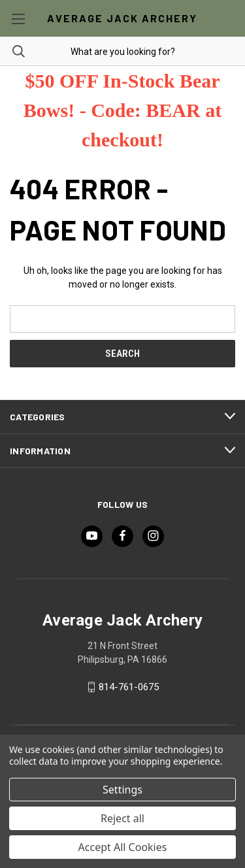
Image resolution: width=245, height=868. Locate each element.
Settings (122, 790)
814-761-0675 (129, 687)
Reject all (122, 818)
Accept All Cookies (123, 847)
